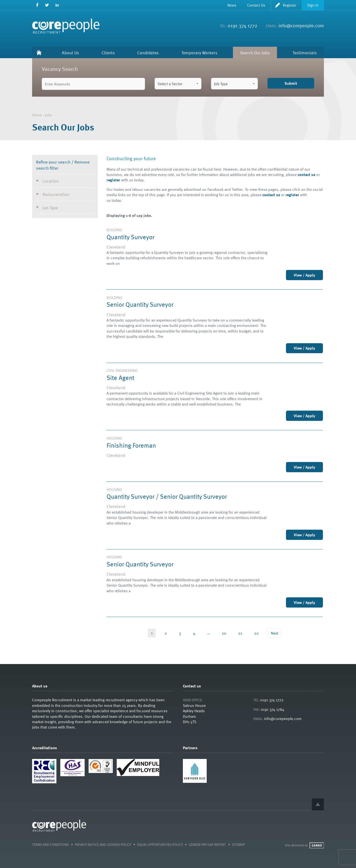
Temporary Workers (199, 52)
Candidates (148, 52)
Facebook (37, 5)
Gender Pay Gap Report (207, 845)
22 (257, 633)
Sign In (313, 5)
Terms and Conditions (50, 845)
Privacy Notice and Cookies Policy (103, 845)
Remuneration (56, 194)
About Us (70, 52)
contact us (307, 175)
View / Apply (304, 275)
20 (224, 633)
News (232, 5)
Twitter (47, 5)
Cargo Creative (317, 845)
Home (39, 52)
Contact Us (256, 5)
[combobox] (178, 84)
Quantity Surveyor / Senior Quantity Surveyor (167, 496)
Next (275, 633)
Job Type (50, 208)
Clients (108, 52)
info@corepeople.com (301, 25)
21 (240, 633)
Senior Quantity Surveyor (140, 304)
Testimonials (305, 52)
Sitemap (238, 845)
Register (289, 5)
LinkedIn (57, 5)
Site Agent (120, 377)
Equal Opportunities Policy (160, 845)
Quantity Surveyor (130, 237)
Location (51, 181)
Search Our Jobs (255, 52)
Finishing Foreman (131, 445)
